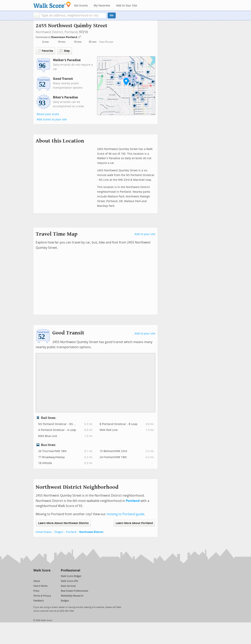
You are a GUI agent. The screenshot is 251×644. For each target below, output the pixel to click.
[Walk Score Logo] (52, 5)
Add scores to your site (52, 119)
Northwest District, (50, 32)
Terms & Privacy (42, 596)
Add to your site (145, 234)
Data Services (68, 586)
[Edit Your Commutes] (80, 37)
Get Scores (81, 6)
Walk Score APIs (70, 581)
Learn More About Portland (134, 523)
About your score (48, 114)
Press (36, 591)
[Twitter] (36, 576)
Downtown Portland (64, 37)
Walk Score (42, 570)
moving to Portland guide (125, 514)
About (37, 581)
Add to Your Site (127, 6)
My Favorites (102, 6)
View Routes (106, 42)
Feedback (39, 601)
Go (112, 15)
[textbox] (73, 15)
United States (44, 532)
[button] (36, 15)
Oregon (59, 532)
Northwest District (91, 532)
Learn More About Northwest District (63, 523)
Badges (65, 601)
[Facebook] (42, 576)
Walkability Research (72, 596)
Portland (71, 32)
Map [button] (65, 51)
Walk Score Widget (71, 576)
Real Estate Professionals (75, 591)
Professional (70, 570)
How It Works (40, 586)
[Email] (48, 576)
